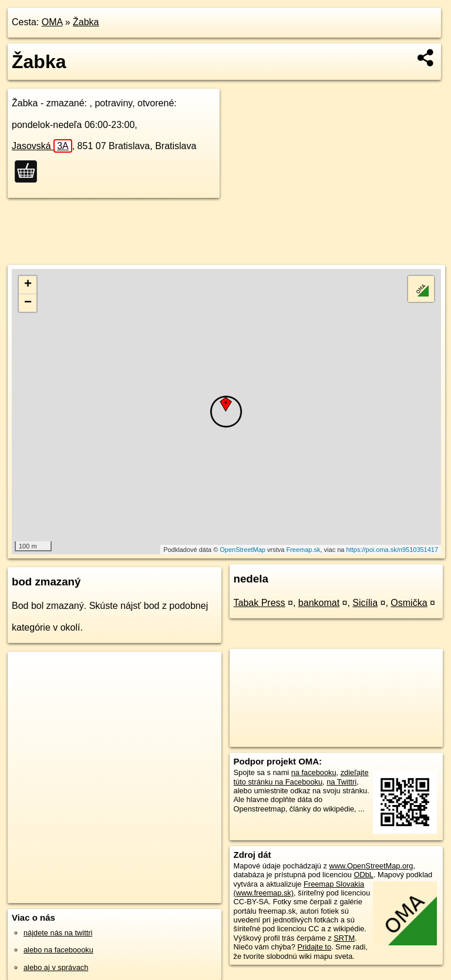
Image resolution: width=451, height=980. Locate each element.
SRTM (344, 938)
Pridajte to (314, 947)
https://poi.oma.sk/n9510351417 (393, 550)
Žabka (86, 22)
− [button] (28, 303)
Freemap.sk (303, 550)
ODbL (363, 875)
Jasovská (42, 146)
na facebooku (314, 772)
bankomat (319, 603)
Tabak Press (260, 603)
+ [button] (28, 285)
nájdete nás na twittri (58, 933)
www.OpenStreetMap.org (371, 866)
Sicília (365, 603)
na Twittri (341, 782)
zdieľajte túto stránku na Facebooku (301, 777)
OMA (52, 22)
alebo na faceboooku (58, 950)
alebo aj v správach (56, 967)
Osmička (409, 603)
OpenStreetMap (243, 550)
